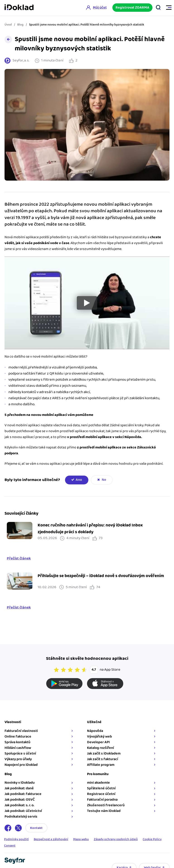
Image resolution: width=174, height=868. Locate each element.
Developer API (98, 742)
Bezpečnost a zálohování (51, 840)
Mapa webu (81, 840)
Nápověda (95, 731)
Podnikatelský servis (21, 817)
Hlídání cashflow (18, 748)
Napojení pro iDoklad (21, 765)
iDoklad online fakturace (19, 8)
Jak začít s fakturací (103, 759)
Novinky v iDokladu (20, 783)
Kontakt (36, 828)
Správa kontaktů (17, 742)
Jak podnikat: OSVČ (20, 800)
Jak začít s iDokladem (104, 754)
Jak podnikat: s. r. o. (19, 805)
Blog (20, 25)
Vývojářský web (99, 737)
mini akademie (98, 783)
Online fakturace (18, 737)
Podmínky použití (16, 840)
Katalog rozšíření (100, 748)
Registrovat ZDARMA (132, 8)
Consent (10, 846)
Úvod (8, 25)
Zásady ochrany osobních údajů (116, 840)
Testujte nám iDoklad (104, 811)
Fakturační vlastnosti (21, 731)
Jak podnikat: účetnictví (23, 811)
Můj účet (100, 8)
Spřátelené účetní (101, 788)
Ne (104, 480)
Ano (79, 480)
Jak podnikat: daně (19, 788)
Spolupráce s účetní (20, 754)
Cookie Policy (152, 840)
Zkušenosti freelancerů (106, 805)
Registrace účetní (101, 794)
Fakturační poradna (102, 800)
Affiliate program (101, 765)
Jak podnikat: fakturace (23, 794)
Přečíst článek (19, 559)
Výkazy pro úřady (18, 759)
